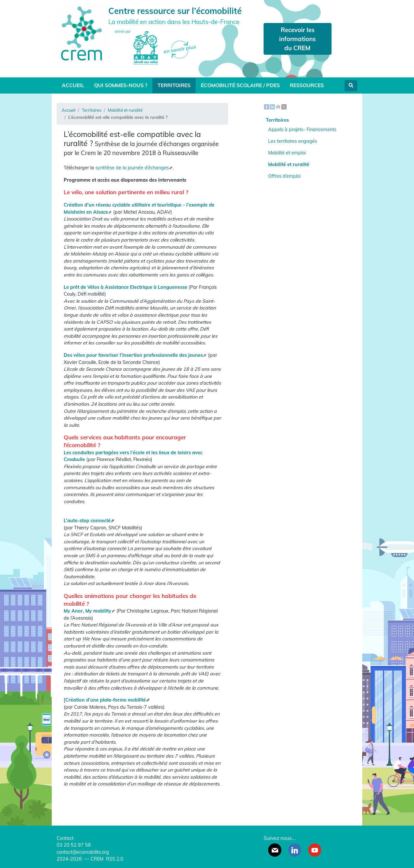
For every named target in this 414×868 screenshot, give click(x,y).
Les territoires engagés (293, 141)
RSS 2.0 (114, 859)
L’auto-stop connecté (87, 521)
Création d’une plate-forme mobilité (106, 700)
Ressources (307, 85)
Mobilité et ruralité (125, 110)
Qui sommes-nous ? (121, 85)
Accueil (73, 85)
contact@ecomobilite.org (83, 852)
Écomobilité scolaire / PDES (240, 85)
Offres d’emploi (284, 176)
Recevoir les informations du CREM (297, 39)
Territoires (174, 85)
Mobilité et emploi (287, 153)
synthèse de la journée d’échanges (132, 168)
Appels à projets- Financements (302, 130)
